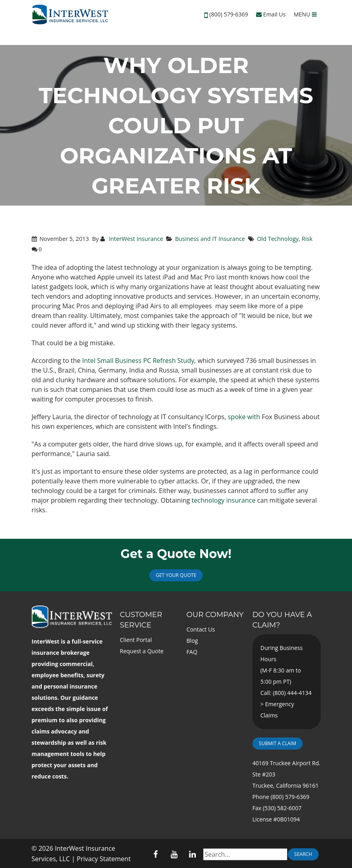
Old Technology (278, 239)
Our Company (215, 615)
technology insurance (223, 500)
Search (303, 854)
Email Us (271, 14)
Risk (307, 239)
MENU (305, 14)
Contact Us (201, 629)
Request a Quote (142, 651)
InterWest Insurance (135, 239)
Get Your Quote (176, 575)
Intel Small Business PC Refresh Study (138, 361)
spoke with (244, 417)
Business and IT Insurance (210, 239)
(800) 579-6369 (229, 14)
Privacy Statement (104, 859)
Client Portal (136, 640)
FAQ (192, 652)
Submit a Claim (278, 743)
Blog (192, 641)
